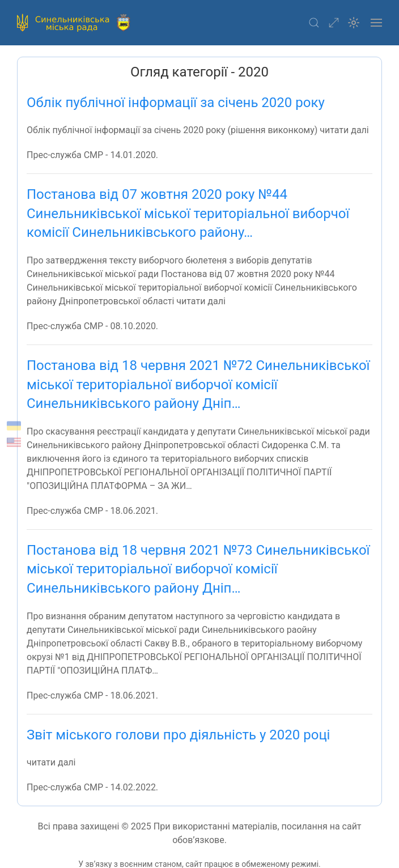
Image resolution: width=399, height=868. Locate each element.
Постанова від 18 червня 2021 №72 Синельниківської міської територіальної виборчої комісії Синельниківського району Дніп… (198, 384)
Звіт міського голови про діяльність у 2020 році (178, 735)
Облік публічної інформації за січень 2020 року (176, 103)
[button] (314, 23)
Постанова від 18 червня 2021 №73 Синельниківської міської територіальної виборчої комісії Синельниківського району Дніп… (198, 569)
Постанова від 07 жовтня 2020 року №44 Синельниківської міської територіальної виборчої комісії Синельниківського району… (188, 213)
